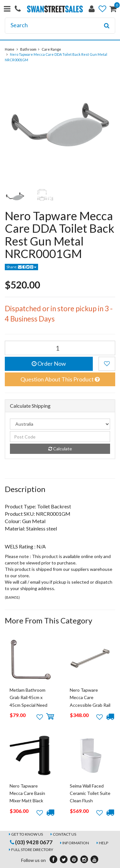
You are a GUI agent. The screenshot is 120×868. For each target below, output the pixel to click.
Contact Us (64, 834)
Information (76, 843)
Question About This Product (60, 379)
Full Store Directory (32, 850)
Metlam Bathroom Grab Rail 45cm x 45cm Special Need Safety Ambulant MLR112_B (28, 705)
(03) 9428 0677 (31, 842)
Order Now (49, 363)
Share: (21, 267)
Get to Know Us (27, 834)
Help (104, 843)
